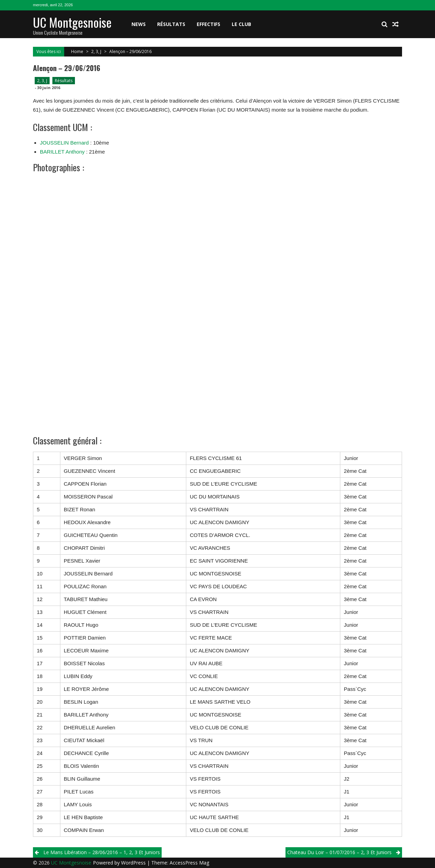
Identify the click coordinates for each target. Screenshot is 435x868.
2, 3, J (96, 51)
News (139, 24)
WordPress (134, 863)
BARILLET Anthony (62, 152)
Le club (241, 24)
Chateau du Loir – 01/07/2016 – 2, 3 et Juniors (339, 852)
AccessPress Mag (189, 863)
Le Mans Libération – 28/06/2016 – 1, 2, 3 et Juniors (102, 852)
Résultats (171, 24)
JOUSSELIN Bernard (64, 143)
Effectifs (208, 24)
